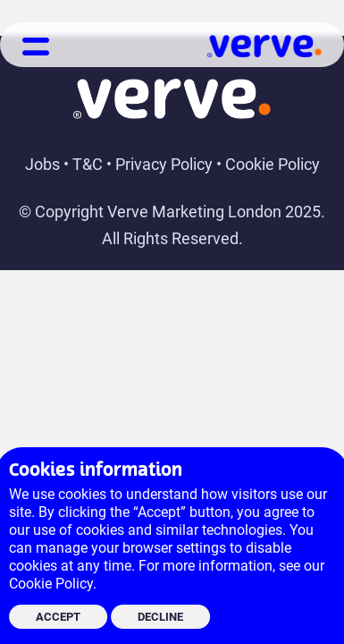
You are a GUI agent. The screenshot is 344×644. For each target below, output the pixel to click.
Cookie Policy (273, 164)
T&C (88, 164)
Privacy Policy (164, 164)
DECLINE (160, 617)
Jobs (42, 164)
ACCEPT (58, 617)
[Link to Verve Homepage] (264, 51)
